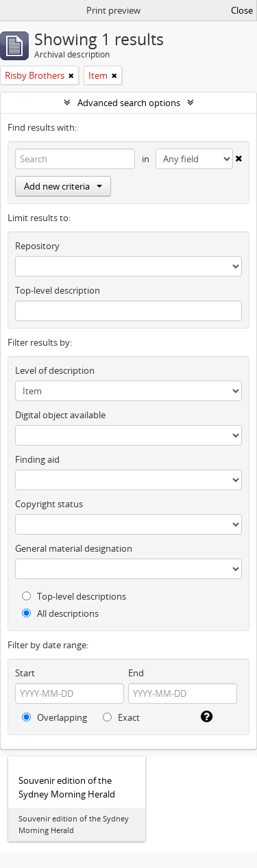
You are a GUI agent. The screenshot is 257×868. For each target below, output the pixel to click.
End (136, 673)
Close (242, 10)
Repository (37, 246)
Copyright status (49, 504)
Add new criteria (63, 186)
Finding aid (37, 459)
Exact (121, 717)
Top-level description (58, 290)
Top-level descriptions (74, 596)
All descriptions (60, 613)
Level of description (55, 370)
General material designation (74, 548)
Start (25, 673)
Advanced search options (129, 103)
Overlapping (54, 717)
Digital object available (60, 415)
